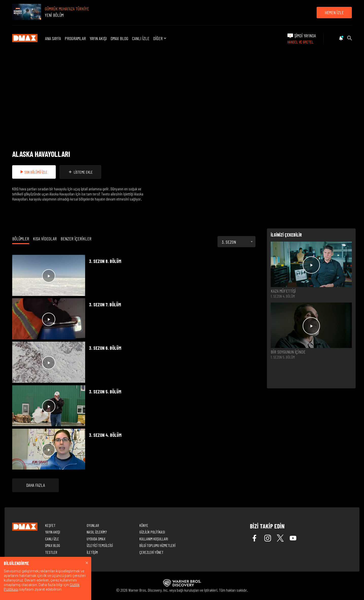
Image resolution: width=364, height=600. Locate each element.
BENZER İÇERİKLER (76, 239)
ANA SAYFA (53, 38)
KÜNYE (144, 525)
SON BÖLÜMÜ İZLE (34, 172)
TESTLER (51, 552)
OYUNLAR (93, 525)
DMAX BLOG (119, 38)
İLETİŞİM (92, 552)
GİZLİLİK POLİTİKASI (152, 532)
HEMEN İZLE (334, 12)
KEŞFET (50, 525)
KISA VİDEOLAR (45, 239)
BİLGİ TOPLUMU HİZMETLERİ (157, 545)
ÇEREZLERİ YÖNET (151, 552)
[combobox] (236, 242)
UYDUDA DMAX (96, 539)
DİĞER (160, 39)
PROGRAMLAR (75, 38)
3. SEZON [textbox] (229, 242)
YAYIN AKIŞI (98, 38)
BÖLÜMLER (21, 239)
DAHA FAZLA (35, 485)
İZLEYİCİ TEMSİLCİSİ (100, 545)
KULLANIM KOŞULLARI (154, 539)
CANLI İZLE (141, 38)
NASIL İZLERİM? (97, 532)
